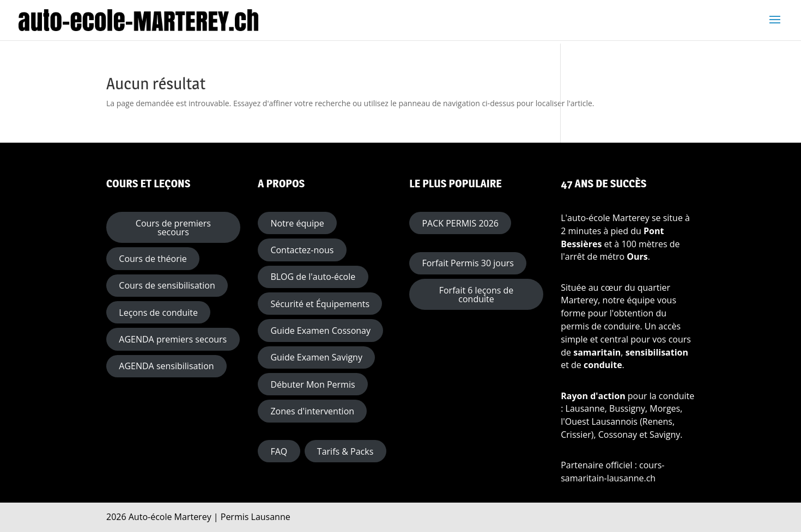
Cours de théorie (153, 259)
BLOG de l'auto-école (313, 277)
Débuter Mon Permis (312, 384)
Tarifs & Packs (345, 451)
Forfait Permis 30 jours (468, 263)
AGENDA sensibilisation (166, 366)
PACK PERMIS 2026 (460, 223)
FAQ (279, 451)
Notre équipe (297, 223)
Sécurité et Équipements (320, 304)
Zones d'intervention (312, 411)
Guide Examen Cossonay (320, 331)
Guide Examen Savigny (316, 357)
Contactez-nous (302, 250)
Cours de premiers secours (173, 228)
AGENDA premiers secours (173, 339)
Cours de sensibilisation (167, 285)
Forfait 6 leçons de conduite (477, 295)
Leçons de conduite (158, 313)
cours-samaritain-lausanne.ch (612, 472)
